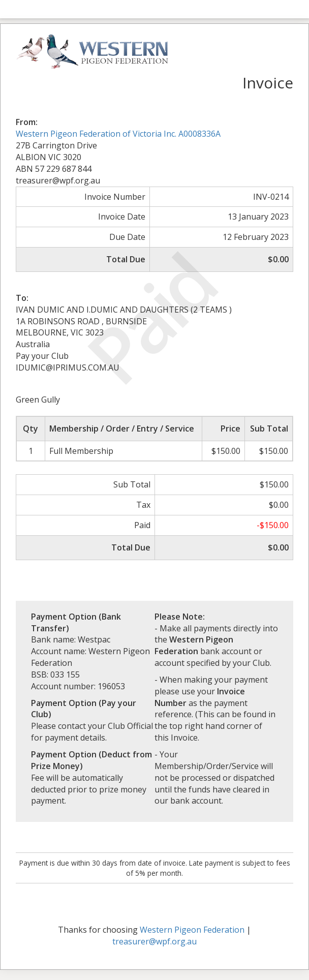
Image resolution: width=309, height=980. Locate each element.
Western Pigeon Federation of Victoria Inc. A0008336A (118, 134)
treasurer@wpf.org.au (154, 941)
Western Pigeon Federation (192, 930)
